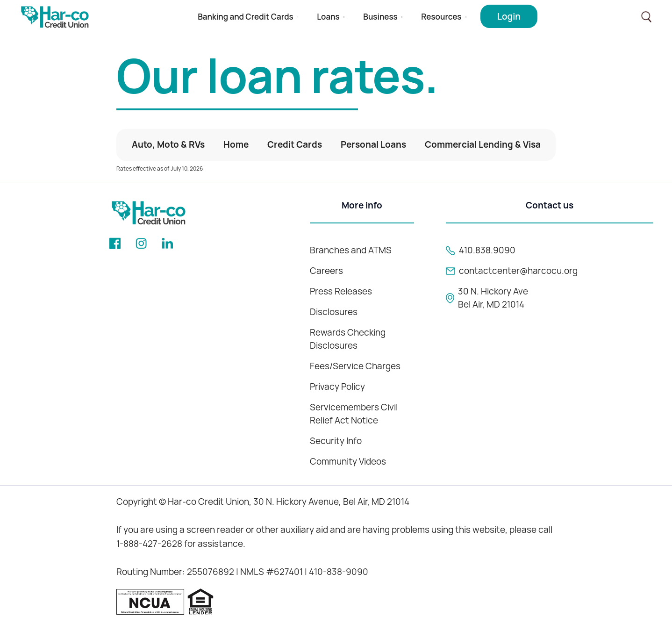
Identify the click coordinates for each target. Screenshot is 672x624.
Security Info (336, 441)
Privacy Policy (337, 387)
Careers (326, 271)
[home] (55, 17)
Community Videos (348, 462)
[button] (248, 17)
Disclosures (334, 312)
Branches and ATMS (351, 250)
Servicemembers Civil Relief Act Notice (354, 414)
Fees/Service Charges (355, 366)
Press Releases (341, 291)
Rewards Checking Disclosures (348, 339)
